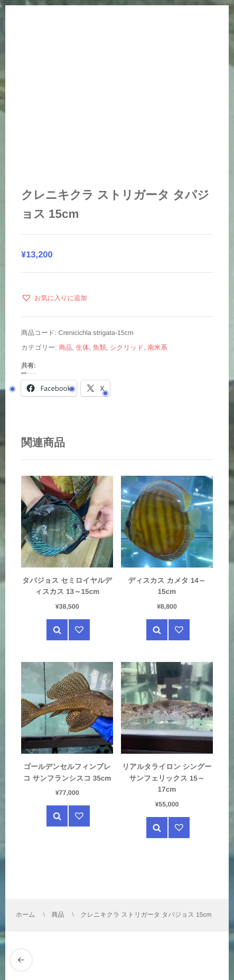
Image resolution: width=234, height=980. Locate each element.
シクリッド (127, 348)
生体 (82, 348)
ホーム (26, 915)
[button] (54, 298)
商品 (65, 348)
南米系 (157, 348)
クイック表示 (57, 630)
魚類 (100, 348)
